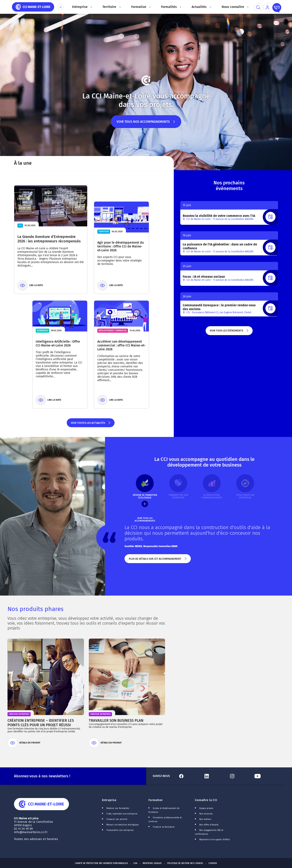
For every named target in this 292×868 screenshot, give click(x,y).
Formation (156, 800)
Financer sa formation (164, 827)
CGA (135, 863)
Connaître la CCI (206, 800)
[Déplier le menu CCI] (61, 7)
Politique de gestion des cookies (185, 863)
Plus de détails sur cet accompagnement (158, 560)
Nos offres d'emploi (209, 825)
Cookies (213, 863)
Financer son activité (117, 819)
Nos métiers (205, 819)
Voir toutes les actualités (91, 424)
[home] (33, 7)
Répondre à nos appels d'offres (215, 840)
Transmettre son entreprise (120, 830)
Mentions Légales (152, 863)
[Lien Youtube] (265, 776)
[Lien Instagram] (240, 776)
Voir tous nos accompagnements (146, 124)
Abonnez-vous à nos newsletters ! (42, 776)
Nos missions (206, 814)
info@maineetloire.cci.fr (31, 832)
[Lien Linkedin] (214, 776)
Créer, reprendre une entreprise (122, 814)
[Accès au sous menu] (91, 7)
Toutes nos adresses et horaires (36, 839)
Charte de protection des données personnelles (101, 863)
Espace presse (206, 808)
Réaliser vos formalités (118, 808)
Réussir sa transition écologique (123, 825)
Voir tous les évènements (229, 332)
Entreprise (109, 800)
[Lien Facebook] (189, 776)
